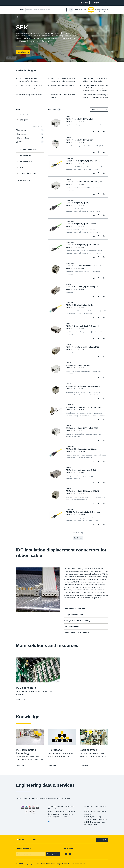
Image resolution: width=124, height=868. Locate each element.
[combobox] (98, 109)
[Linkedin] (66, 854)
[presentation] (95, 3)
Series (24, 17)
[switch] (95, 131)
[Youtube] (70, 854)
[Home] (18, 17)
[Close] (106, 3)
